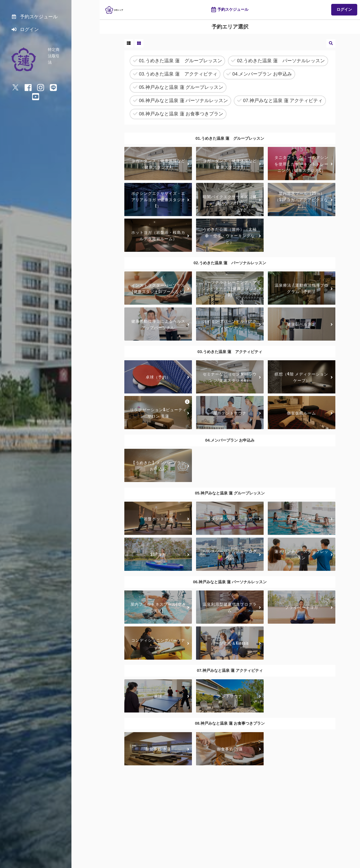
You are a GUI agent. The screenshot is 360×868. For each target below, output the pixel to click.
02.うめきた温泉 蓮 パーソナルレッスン (278, 61)
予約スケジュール (230, 10)
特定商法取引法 (61, 52)
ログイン (344, 9)
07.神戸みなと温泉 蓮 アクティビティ (280, 101)
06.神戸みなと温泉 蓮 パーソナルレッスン (180, 101)
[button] (129, 44)
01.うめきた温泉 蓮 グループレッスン (178, 61)
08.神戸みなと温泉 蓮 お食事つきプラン (178, 114)
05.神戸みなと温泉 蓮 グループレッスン (178, 88)
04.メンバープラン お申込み (259, 74)
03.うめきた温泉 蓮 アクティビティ (175, 74)
